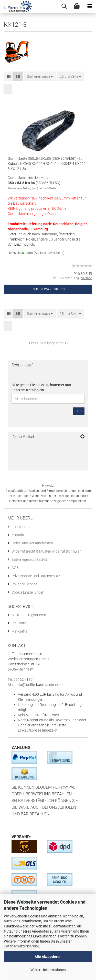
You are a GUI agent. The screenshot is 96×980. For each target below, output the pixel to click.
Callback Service (24, 584)
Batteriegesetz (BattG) (29, 559)
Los (79, 411)
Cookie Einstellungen (28, 592)
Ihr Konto (19, 623)
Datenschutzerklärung (22, 946)
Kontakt (18, 535)
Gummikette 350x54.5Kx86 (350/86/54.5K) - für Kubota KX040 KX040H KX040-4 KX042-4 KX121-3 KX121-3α (47, 164)
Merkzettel (20, 631)
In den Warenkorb (48, 289)
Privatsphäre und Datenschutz (36, 576)
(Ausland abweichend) (49, 253)
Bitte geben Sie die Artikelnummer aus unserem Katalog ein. (41, 387)
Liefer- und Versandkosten (32, 543)
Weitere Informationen (48, 970)
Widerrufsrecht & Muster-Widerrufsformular (46, 551)
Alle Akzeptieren (48, 957)
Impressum (20, 527)
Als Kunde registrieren (29, 615)
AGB (15, 568)
